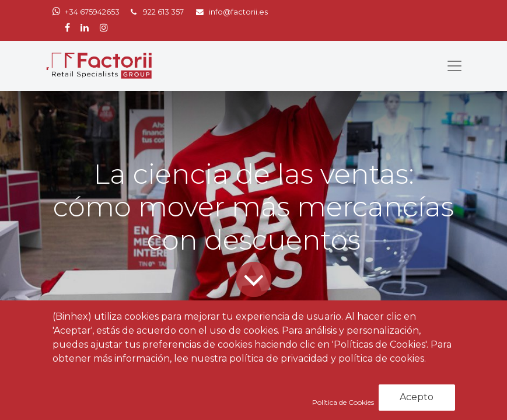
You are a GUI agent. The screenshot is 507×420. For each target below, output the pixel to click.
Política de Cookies (344, 402)
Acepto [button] (417, 397)
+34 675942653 (92, 12)
